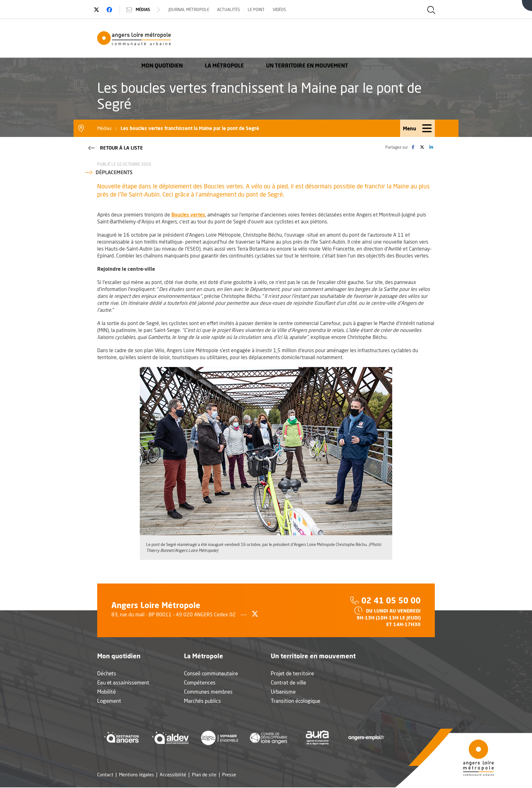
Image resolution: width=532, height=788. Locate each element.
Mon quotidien (249, 39)
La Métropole (311, 39)
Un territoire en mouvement (394, 39)
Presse (229, 775)
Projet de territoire (292, 674)
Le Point (260, 9)
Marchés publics (202, 701)
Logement (109, 701)
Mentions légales (136, 775)
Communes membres (208, 692)
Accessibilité (173, 775)
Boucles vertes (188, 215)
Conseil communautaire (211, 674)
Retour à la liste (115, 148)
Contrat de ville (288, 683)
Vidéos (283, 9)
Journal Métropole (193, 9)
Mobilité (106, 692)
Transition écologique (296, 701)
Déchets (107, 674)
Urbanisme (283, 692)
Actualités (232, 9)
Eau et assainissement (123, 683)
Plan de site (204, 775)
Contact (105, 775)
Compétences (200, 683)
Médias (148, 10)
